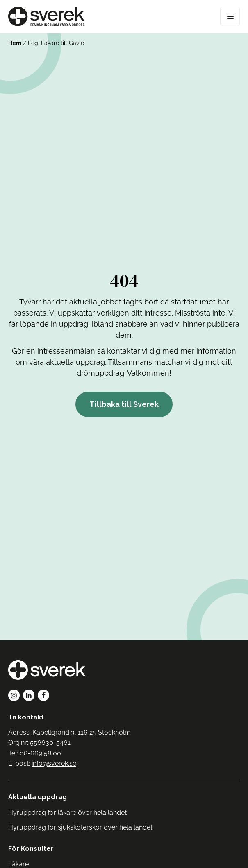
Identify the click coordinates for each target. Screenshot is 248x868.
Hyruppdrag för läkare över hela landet (67, 813)
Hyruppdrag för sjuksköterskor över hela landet (80, 827)
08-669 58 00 (40, 753)
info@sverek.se (54, 763)
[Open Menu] (230, 16)
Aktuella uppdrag (38, 797)
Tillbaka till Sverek (124, 404)
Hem (15, 43)
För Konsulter (31, 849)
